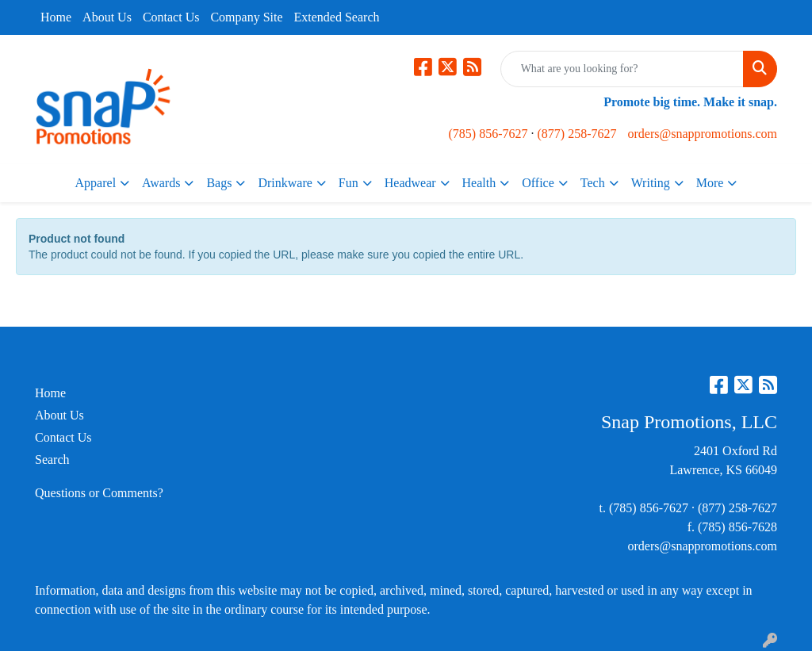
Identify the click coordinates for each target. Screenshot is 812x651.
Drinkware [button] (285, 183)
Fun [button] (349, 183)
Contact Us (171, 17)
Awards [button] (161, 183)
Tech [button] (593, 183)
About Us (107, 17)
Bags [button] (219, 183)
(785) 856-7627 (488, 134)
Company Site (246, 17)
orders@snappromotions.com (702, 134)
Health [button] (479, 183)
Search (52, 460)
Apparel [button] (96, 183)
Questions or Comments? (99, 493)
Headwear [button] (410, 183)
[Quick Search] (622, 69)
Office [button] (538, 183)
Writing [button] (651, 183)
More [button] (710, 183)
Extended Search (337, 17)
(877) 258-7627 (577, 134)
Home (56, 17)
